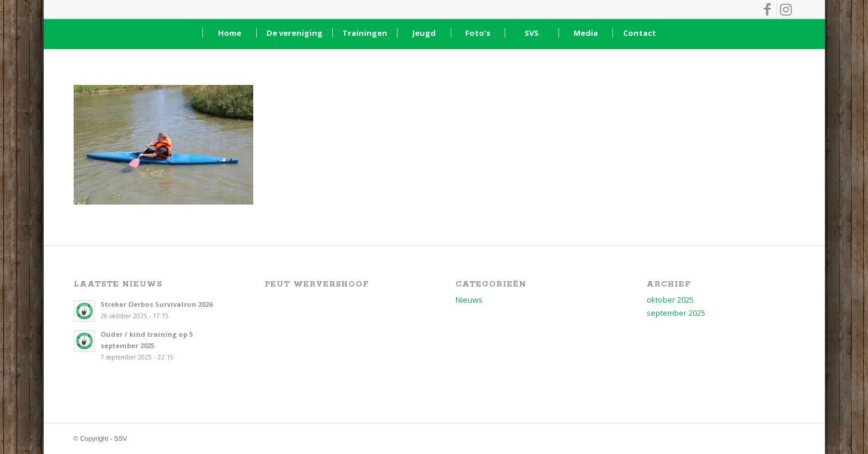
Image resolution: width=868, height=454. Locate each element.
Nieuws (469, 300)
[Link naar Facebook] (768, 9)
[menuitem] (229, 33)
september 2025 (676, 313)
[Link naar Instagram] (786, 9)
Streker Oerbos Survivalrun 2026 (157, 304)
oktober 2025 (670, 300)
